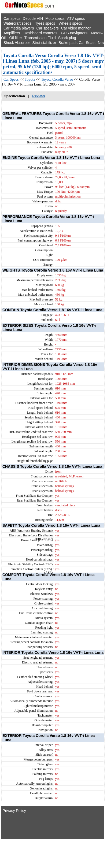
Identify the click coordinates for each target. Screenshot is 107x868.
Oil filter (15, 38)
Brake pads (68, 43)
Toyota (30, 79)
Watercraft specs (18, 23)
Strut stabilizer (44, 43)
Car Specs (11, 79)
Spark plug (67, 38)
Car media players (19, 28)
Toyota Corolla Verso (57, 79)
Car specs (12, 18)
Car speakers (47, 28)
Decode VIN (33, 18)
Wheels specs (70, 23)
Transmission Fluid (40, 38)
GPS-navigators (74, 33)
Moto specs (55, 18)
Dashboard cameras (40, 33)
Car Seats (87, 43)
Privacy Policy (14, 811)
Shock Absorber (17, 43)
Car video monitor (76, 28)
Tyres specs (45, 23)
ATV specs (76, 18)
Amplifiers (12, 33)
